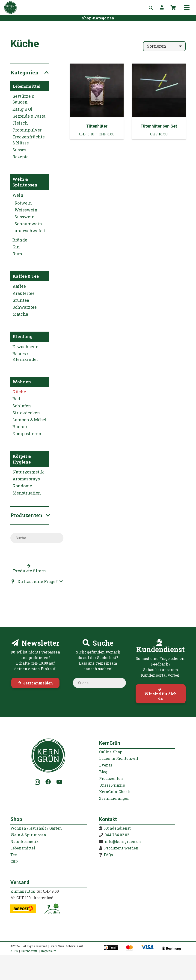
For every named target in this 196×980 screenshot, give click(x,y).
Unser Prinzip (112, 785)
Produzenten (111, 778)
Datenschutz (29, 951)
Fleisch (20, 123)
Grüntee (21, 300)
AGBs (14, 951)
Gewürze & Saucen (23, 99)
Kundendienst (117, 828)
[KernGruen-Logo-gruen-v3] (10, 8)
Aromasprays (26, 479)
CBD (14, 861)
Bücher (20, 427)
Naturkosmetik (28, 472)
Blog (103, 772)
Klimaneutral (23, 891)
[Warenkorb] (173, 8)
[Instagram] (37, 782)
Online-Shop (111, 752)
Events (106, 765)
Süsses (19, 150)
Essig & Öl (22, 109)
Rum (17, 254)
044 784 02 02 (117, 835)
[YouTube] (59, 782)
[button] (187, 8)
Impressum (49, 951)
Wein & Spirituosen (25, 182)
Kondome (22, 486)
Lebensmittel (27, 86)
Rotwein (23, 203)
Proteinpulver (27, 130)
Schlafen (22, 406)
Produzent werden (121, 848)
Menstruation (27, 493)
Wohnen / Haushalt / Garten (36, 828)
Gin (16, 247)
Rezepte (21, 157)
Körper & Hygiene (22, 459)
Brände (20, 240)
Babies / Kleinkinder (25, 356)
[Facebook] (48, 782)
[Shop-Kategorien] (98, 18)
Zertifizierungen (114, 798)
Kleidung (22, 336)
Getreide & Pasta (29, 116)
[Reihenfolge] (164, 46)
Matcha (20, 314)
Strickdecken (26, 413)
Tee (14, 855)
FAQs (108, 855)
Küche (19, 392)
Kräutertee (24, 293)
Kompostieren (27, 434)
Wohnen (22, 382)
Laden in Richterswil (119, 758)
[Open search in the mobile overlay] (151, 8)
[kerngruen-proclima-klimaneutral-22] (52, 909)
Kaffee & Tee (26, 276)
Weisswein (26, 210)
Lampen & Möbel (30, 420)
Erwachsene (25, 347)
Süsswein (25, 217)
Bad (16, 399)
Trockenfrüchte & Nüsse (29, 140)
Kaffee (19, 286)
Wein (18, 195)
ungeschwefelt (30, 231)
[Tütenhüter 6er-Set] (159, 101)
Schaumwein (28, 224)
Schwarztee (25, 307)
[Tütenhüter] (97, 101)
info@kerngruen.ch (123, 841)
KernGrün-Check (115, 792)
